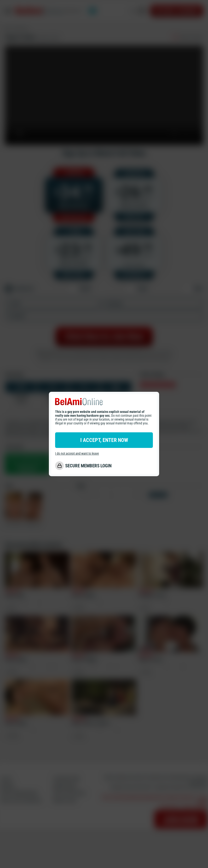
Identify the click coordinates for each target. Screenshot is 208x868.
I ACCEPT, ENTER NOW (104, 440)
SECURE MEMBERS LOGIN (88, 466)
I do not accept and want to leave (77, 453)
